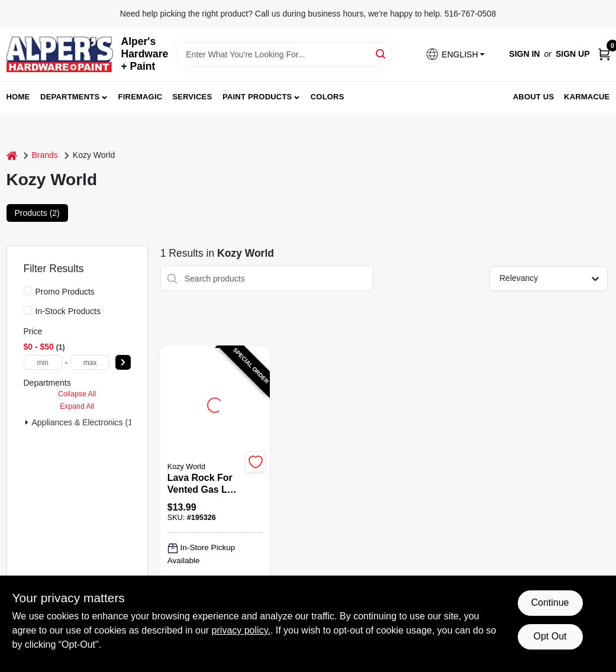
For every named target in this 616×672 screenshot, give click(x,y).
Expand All (77, 406)
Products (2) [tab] (37, 213)
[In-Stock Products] (28, 311)
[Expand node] (27, 422)
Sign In (524, 54)
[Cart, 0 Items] (604, 54)
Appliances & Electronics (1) (84, 422)
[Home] (12, 155)
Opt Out (550, 636)
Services (192, 97)
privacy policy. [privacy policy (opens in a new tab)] (241, 630)
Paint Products (257, 97)
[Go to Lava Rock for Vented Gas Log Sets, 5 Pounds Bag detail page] (215, 403)
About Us (534, 97)
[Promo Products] (28, 291)
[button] (455, 54)
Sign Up (573, 54)
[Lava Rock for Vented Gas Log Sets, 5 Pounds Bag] (205, 484)
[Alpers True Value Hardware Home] (60, 54)
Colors (328, 97)
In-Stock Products (68, 311)
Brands (45, 155)
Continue (550, 602)
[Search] (381, 54)
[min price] (43, 362)
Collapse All (77, 394)
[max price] (90, 362)
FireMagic (141, 97)
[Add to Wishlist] (255, 462)
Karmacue (587, 97)
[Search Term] (284, 54)
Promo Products (65, 292)
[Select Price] (123, 362)
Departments (70, 97)
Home (18, 97)
